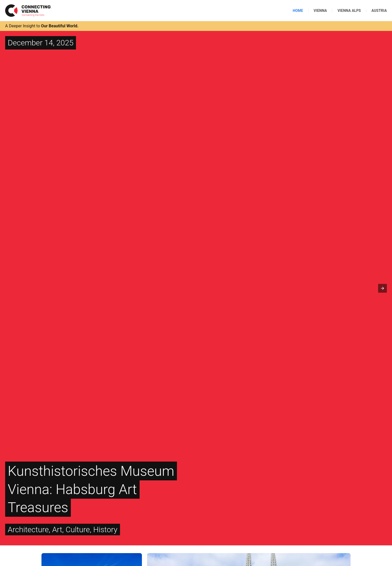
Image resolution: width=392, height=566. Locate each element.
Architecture (28, 530)
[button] (382, 288)
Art (57, 530)
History (105, 530)
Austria (379, 11)
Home (298, 11)
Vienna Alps (349, 11)
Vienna (320, 11)
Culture (78, 530)
